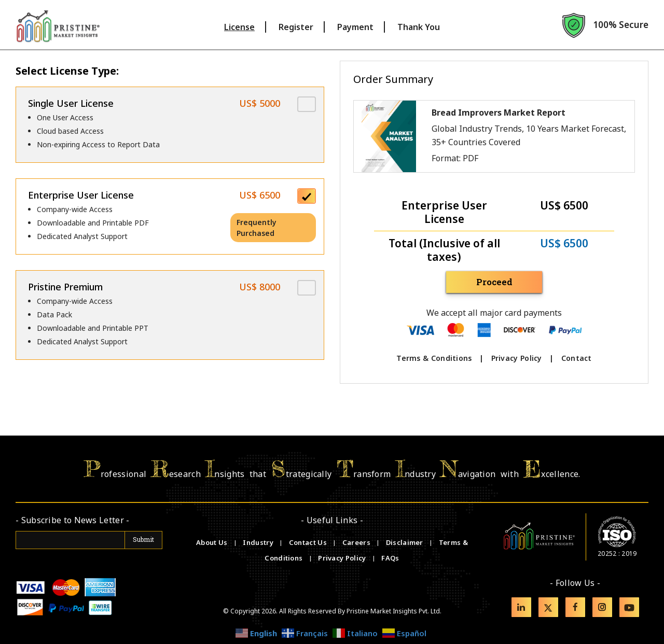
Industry (258, 542)
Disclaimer (405, 542)
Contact (577, 358)
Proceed (494, 282)
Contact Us (309, 542)
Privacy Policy (517, 358)
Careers (357, 542)
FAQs (390, 558)
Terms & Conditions (434, 358)
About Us (213, 542)
